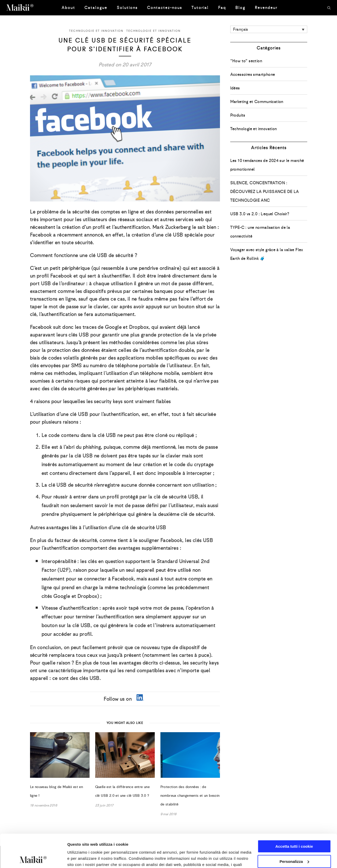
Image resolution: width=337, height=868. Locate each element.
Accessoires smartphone (253, 74)
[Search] (329, 8)
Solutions (127, 8)
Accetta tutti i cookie (294, 813)
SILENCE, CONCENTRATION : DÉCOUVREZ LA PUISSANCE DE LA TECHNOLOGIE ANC (265, 192)
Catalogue (96, 8)
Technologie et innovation (96, 31)
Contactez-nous (165, 8)
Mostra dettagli (81, 858)
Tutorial (200, 8)
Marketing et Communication (257, 102)
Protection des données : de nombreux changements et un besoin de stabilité (190, 795)
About (68, 8)
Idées (235, 88)
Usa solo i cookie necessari (294, 843)
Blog (240, 8)
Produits (238, 115)
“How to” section (246, 61)
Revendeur (266, 8)
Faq (222, 8)
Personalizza (294, 828)
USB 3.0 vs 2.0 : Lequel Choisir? (260, 214)
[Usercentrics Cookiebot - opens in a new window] (33, 858)
